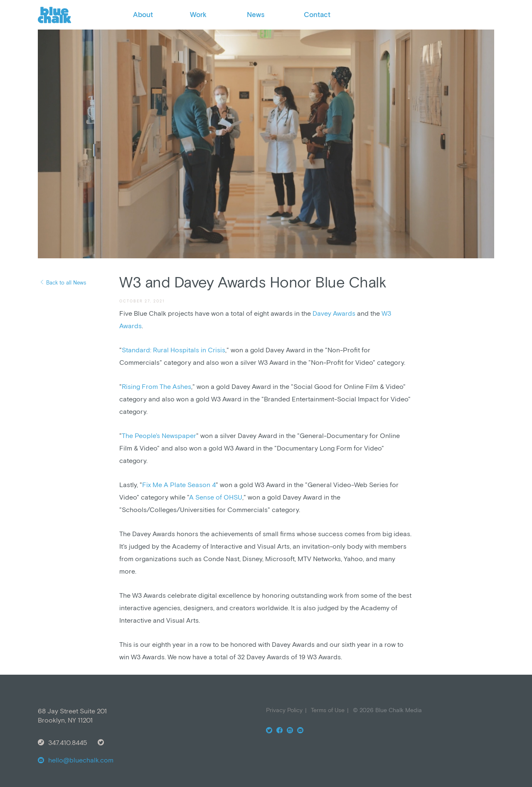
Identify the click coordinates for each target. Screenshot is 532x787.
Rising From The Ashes (156, 386)
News (256, 15)
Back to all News (66, 283)
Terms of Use (328, 710)
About (143, 15)
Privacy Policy (284, 710)
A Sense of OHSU (216, 497)
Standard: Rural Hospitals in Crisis (174, 350)
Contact (317, 15)
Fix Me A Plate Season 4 (179, 485)
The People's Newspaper (159, 436)
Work (198, 15)
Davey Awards (334, 313)
